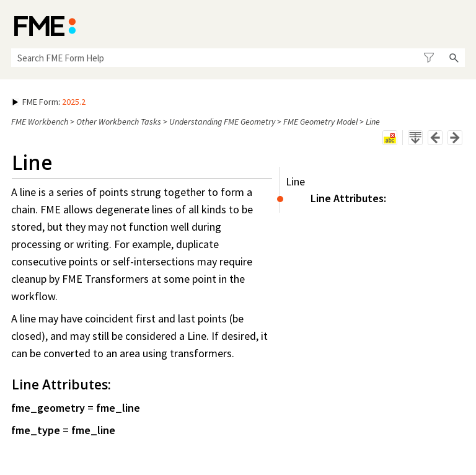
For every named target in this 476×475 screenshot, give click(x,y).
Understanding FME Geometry (222, 122)
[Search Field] (238, 58)
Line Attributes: (348, 198)
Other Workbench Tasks (119, 122)
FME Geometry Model (320, 122)
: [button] (49, 102)
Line (295, 181)
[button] (429, 58)
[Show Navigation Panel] (458, 25)
